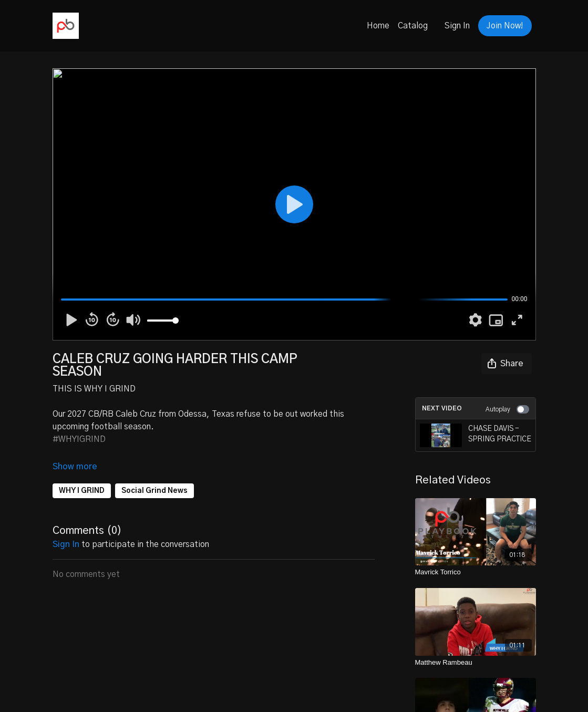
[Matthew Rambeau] (476, 663)
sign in (66, 544)
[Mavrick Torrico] (476, 572)
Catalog (413, 26)
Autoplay (507, 409)
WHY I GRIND (82, 491)
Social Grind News (154, 491)
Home (378, 26)
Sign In (457, 26)
